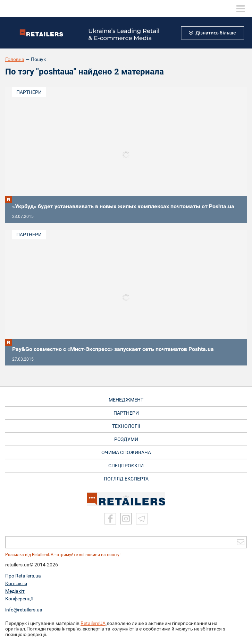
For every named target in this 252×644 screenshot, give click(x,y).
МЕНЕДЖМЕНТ (126, 400)
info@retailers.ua (24, 610)
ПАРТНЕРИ (126, 413)
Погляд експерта (126, 479)
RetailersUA (93, 623)
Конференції (19, 599)
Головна (15, 59)
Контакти (16, 583)
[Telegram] (142, 519)
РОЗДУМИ (126, 439)
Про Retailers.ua (23, 576)
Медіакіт (15, 591)
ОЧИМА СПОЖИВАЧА (126, 452)
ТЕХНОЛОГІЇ (126, 426)
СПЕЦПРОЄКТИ (126, 466)
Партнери (29, 92)
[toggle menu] (241, 9)
